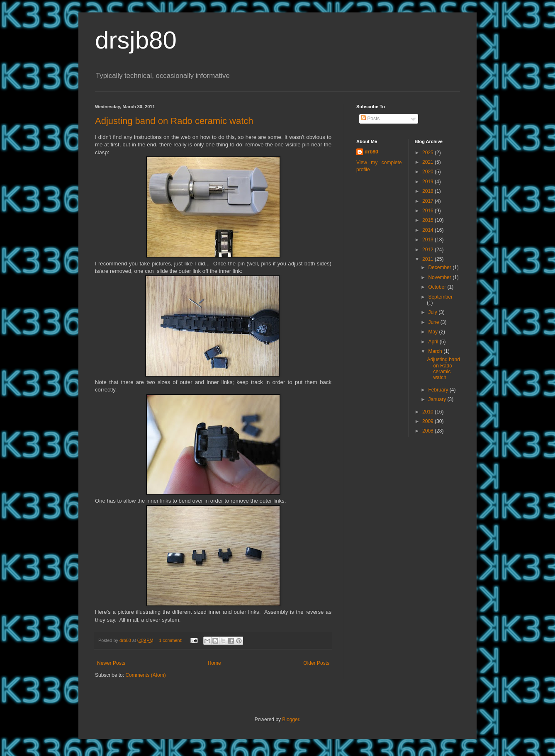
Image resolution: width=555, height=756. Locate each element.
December (440, 267)
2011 (428, 259)
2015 (428, 220)
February (439, 390)
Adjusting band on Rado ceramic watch (174, 121)
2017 (428, 201)
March (436, 351)
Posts (370, 119)
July (433, 312)
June (434, 322)
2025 (428, 153)
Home (214, 663)
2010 (428, 412)
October (438, 287)
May (433, 332)
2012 (428, 250)
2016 (428, 211)
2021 (428, 162)
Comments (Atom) (145, 675)
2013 (428, 240)
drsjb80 (136, 40)
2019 (428, 182)
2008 (428, 431)
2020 (428, 172)
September (440, 297)
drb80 (371, 152)
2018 (428, 191)
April (434, 342)
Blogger (291, 720)
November (440, 277)
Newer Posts (111, 663)
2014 (428, 230)
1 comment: (171, 640)
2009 (428, 421)
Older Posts (316, 663)
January (438, 399)
